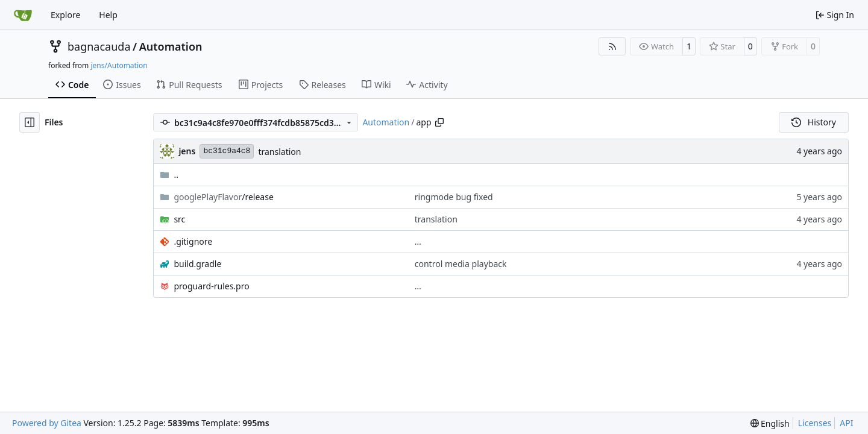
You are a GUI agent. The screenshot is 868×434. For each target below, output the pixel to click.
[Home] (23, 15)
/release (223, 197)
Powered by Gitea (47, 423)
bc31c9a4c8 (227, 151)
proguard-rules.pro (211, 286)
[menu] (770, 423)
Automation (171, 46)
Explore (65, 15)
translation (279, 152)
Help (108, 15)
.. (169, 175)
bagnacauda (99, 46)
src (179, 219)
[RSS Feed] (612, 46)
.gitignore (193, 241)
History (814, 122)
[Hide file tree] (30, 122)
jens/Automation (119, 65)
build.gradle (197, 264)
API (846, 423)
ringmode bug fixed (454, 197)
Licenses (815, 423)
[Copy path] (439, 122)
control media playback (461, 264)
